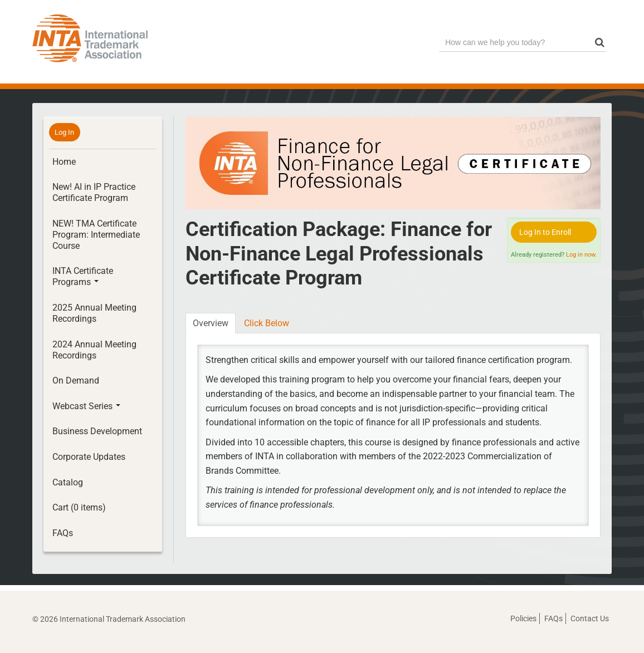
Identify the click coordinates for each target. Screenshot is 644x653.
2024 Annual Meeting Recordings (94, 350)
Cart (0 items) (79, 507)
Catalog (68, 482)
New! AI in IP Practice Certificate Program (94, 192)
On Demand (76, 380)
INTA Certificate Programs (83, 276)
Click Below (267, 323)
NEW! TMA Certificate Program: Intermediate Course (96, 235)
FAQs (63, 533)
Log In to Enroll (545, 232)
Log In (64, 132)
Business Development (97, 431)
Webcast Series (86, 406)
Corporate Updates (89, 457)
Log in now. (581, 255)
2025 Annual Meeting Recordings (94, 313)
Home (64, 162)
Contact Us (590, 618)
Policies (523, 618)
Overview (211, 323)
